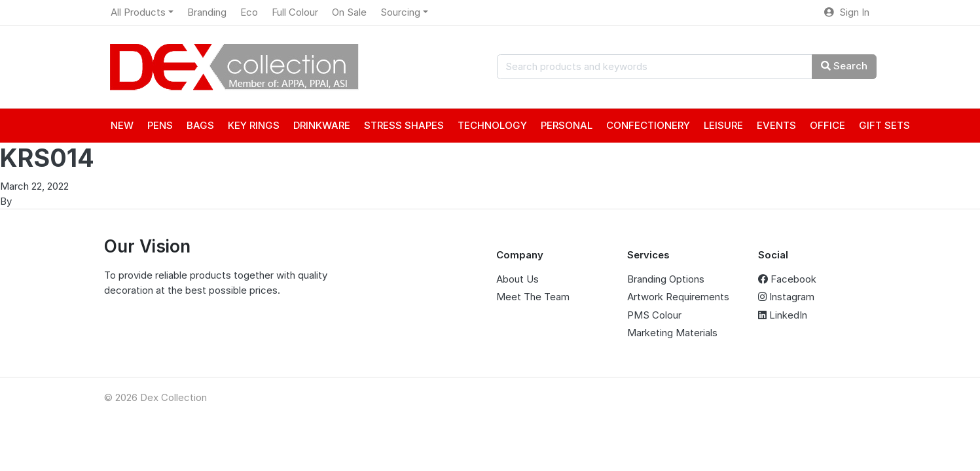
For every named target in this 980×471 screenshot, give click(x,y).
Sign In (847, 12)
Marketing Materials (672, 333)
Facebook (787, 279)
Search (844, 66)
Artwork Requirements (678, 297)
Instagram (786, 297)
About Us (517, 279)
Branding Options (666, 279)
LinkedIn (783, 315)
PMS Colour (654, 315)
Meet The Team (533, 297)
